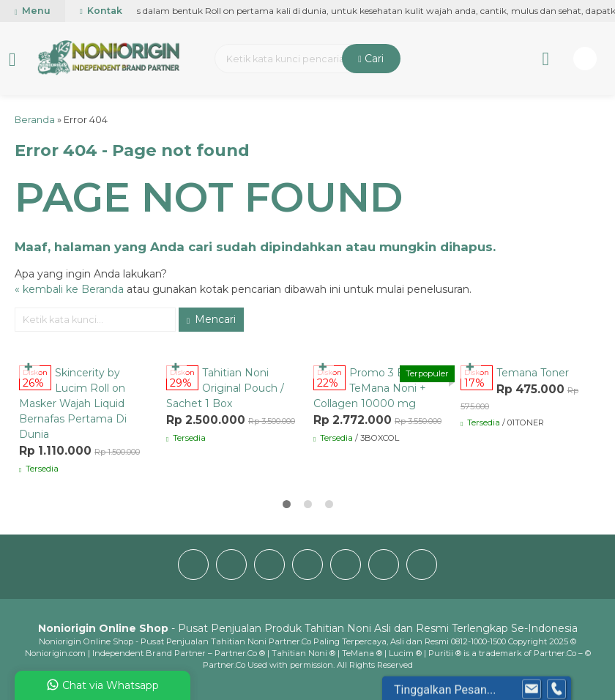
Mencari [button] (211, 319)
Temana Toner (533, 373)
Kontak (101, 11)
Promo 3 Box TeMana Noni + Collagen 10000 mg (370, 388)
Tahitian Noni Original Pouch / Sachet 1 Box (225, 388)
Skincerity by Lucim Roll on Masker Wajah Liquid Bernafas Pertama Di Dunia (73, 403)
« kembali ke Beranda (69, 289)
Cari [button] (371, 59)
